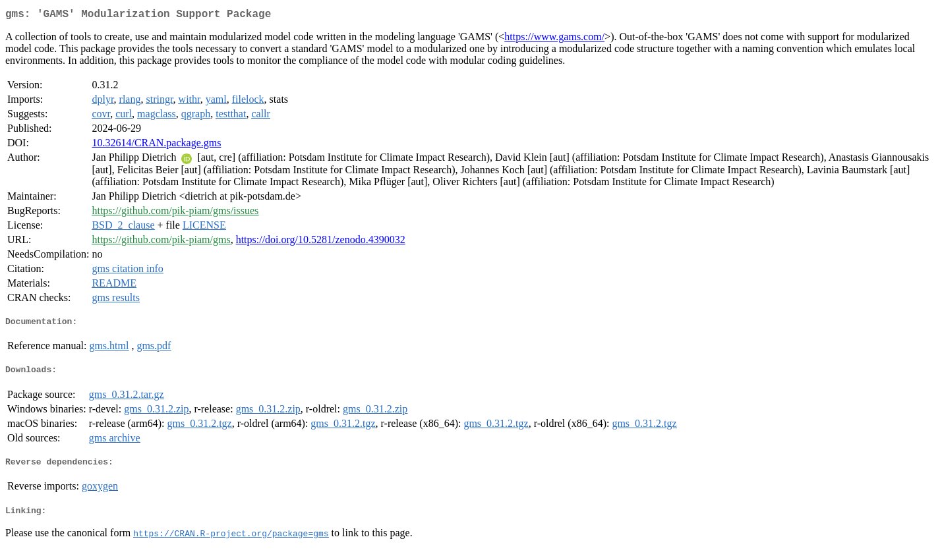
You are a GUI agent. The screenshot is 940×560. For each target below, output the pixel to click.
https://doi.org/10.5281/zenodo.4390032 (321, 242)
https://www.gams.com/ (554, 39)
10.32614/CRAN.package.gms (156, 145)
